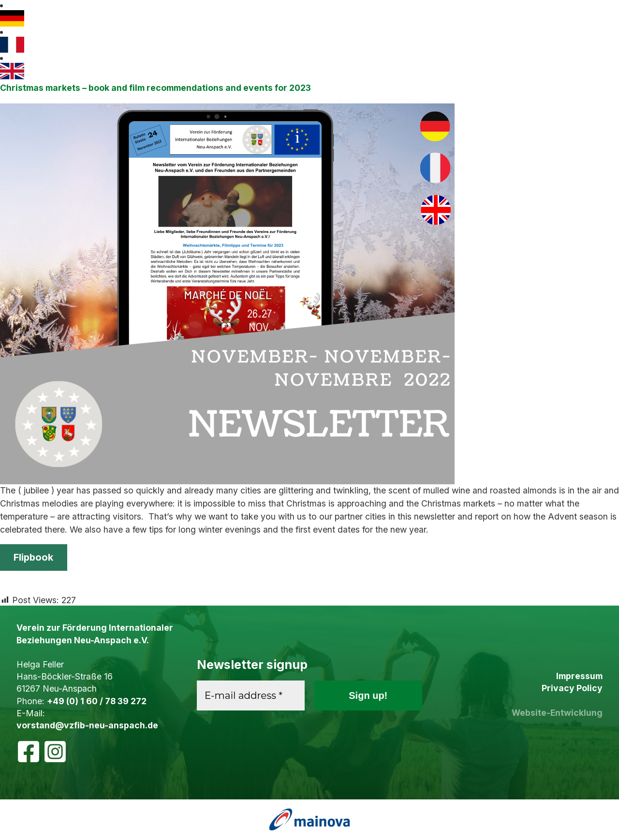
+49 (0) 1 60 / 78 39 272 (97, 701)
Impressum (579, 676)
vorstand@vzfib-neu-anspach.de (87, 725)
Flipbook (33, 557)
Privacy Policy (572, 688)
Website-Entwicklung (557, 713)
